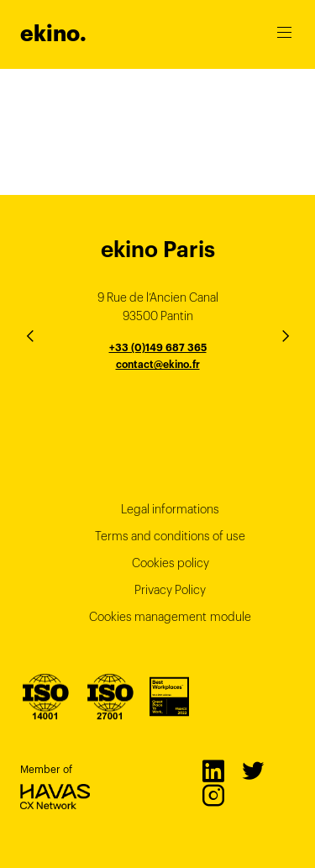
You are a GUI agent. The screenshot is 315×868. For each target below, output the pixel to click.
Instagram (213, 795)
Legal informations (170, 509)
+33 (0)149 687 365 (158, 347)
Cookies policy (171, 563)
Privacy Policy (170, 590)
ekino (53, 34)
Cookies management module (170, 617)
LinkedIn (213, 771)
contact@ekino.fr (158, 364)
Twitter (252, 771)
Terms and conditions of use (170, 536)
